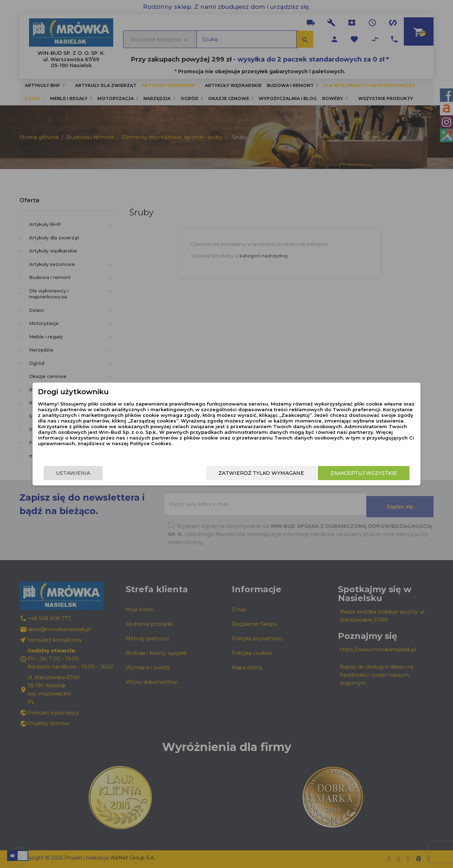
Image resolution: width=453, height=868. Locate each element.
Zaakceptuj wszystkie (342, 474)
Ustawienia (94, 474)
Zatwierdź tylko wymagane (240, 474)
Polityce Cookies (221, 448)
